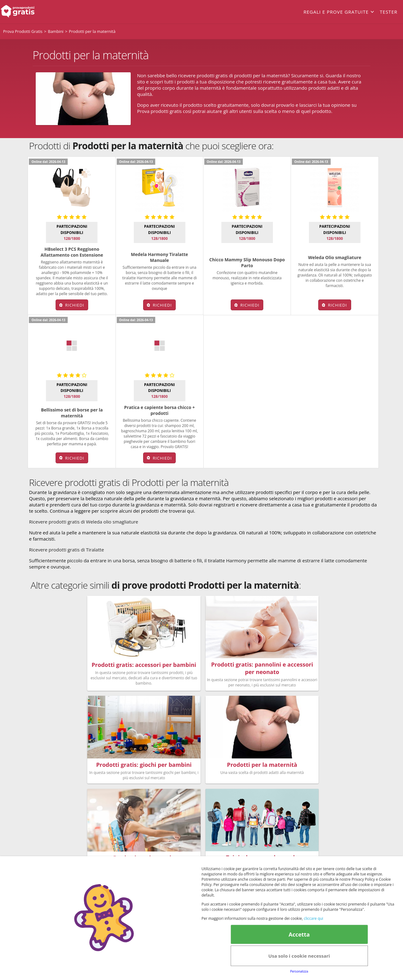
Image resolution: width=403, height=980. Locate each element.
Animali (216, 808)
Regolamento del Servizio (303, 801)
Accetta (299, 934)
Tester (389, 12)
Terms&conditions (188, 855)
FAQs (281, 793)
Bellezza (166, 793)
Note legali (275, 836)
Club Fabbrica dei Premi (301, 808)
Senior (215, 816)
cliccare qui (313, 918)
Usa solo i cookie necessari (299, 956)
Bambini (166, 808)
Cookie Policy (220, 855)
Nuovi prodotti (173, 816)
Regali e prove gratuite (336, 12)
